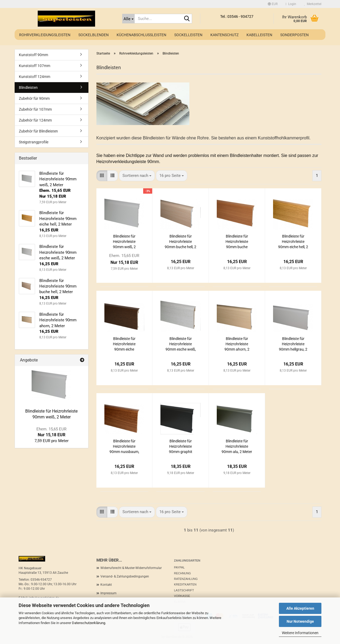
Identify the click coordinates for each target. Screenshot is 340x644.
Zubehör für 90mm (34, 98)
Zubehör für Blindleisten (38, 131)
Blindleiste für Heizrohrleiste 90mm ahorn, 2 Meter (237, 344)
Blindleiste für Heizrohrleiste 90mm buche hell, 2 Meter (180, 242)
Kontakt (106, 585)
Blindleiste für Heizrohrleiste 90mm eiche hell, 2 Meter (293, 242)
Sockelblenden (93, 35)
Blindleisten (28, 88)
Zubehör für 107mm (35, 109)
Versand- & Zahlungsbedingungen (125, 576)
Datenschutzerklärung (89, 623)
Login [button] (291, 4)
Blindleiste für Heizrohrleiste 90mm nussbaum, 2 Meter (124, 447)
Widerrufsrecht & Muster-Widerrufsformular (131, 568)
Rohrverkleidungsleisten (45, 35)
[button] (273, 4)
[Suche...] (128, 19)
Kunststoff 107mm (35, 66)
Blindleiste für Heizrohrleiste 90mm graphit (181, 446)
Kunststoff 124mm (35, 77)
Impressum (109, 593)
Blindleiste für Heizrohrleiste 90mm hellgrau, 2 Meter (293, 344)
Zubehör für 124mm (35, 120)
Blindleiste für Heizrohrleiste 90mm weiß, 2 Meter (124, 242)
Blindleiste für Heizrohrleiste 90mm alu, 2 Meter (237, 446)
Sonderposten (294, 35)
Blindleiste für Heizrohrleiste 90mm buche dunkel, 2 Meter (237, 242)
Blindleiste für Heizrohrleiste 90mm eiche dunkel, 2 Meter (124, 344)
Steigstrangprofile (34, 142)
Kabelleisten (259, 35)
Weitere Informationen (300, 633)
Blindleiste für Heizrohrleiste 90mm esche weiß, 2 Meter (181, 344)
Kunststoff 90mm (33, 55)
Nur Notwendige (300, 621)
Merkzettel (313, 4)
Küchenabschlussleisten (141, 35)
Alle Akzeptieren (300, 608)
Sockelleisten (188, 35)
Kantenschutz (224, 35)
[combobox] (137, 176)
